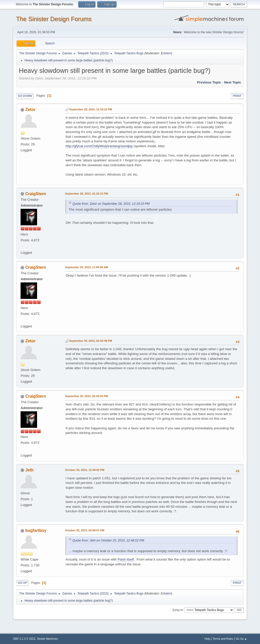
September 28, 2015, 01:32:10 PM (86, 194)
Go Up (22, 583)
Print (237, 96)
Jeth (30, 470)
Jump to (178, 610)
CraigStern (36, 194)
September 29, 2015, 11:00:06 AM (86, 267)
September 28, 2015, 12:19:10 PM (91, 109)
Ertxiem (166, 53)
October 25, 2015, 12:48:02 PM (85, 470)
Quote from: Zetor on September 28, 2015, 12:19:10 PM (111, 204)
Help (207, 639)
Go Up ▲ (241, 639)
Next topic (233, 82)
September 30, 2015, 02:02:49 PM (91, 341)
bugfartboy (36, 530)
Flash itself (126, 559)
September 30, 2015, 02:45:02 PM (86, 396)
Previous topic (209, 82)
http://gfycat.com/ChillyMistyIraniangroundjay (99, 146)
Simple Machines (47, 639)
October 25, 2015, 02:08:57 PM (85, 530)
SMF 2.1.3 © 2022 (24, 639)
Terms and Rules (223, 639)
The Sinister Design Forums (54, 19)
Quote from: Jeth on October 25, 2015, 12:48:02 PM (108, 540)
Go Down (25, 96)
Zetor (30, 109)
